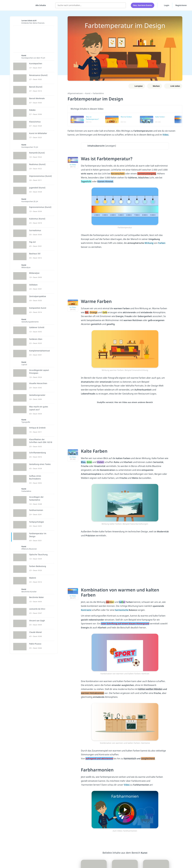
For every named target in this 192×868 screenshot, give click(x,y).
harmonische (122, 610)
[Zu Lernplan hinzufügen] (137, 86)
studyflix (18, 5)
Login (165, 5)
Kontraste (86, 610)
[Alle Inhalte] (40, 5)
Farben (162, 243)
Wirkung (149, 243)
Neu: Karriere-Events (143, 5)
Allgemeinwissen (75, 93)
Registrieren (181, 5)
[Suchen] (122, 5)
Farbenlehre (98, 93)
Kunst (88, 93)
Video (127, 785)
